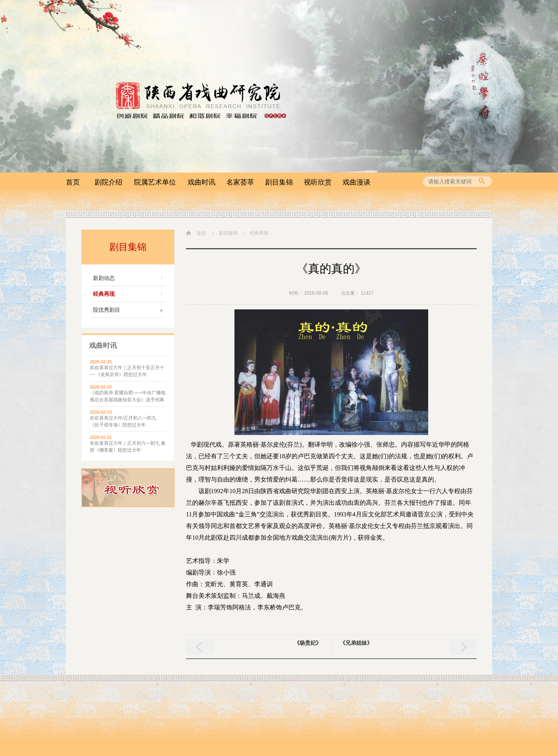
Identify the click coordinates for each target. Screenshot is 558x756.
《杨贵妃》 (308, 643)
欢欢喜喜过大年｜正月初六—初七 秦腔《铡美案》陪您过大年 (128, 447)
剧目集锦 (279, 182)
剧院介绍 (108, 182)
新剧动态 (104, 278)
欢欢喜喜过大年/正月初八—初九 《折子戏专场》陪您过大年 (123, 421)
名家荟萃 (240, 182)
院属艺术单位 (155, 182)
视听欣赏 (318, 182)
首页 (73, 182)
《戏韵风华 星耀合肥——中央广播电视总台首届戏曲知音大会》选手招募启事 (128, 397)
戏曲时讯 (201, 182)
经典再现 (104, 294)
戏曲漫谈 (356, 182)
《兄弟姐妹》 (356, 643)
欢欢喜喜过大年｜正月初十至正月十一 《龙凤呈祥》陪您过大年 (127, 371)
